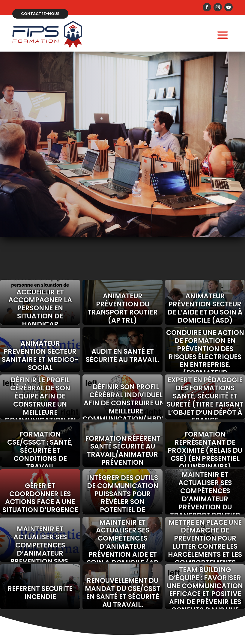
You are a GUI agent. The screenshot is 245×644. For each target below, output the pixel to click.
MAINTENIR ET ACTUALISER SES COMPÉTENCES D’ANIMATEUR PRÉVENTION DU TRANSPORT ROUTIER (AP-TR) (205, 497)
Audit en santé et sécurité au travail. (123, 355)
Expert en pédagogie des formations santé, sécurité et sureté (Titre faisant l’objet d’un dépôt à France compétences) (205, 402)
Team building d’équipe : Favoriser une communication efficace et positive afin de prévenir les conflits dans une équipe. (205, 592)
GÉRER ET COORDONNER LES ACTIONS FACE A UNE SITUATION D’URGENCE (40, 497)
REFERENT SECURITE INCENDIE (40, 592)
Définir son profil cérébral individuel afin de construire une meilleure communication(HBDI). (123, 402)
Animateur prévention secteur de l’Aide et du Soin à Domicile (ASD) (205, 307)
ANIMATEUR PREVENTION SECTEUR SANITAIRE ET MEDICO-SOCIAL (40, 355)
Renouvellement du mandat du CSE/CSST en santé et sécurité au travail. (123, 592)
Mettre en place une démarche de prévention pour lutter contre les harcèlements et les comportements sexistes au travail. (205, 544)
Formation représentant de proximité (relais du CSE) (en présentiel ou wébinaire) (205, 450)
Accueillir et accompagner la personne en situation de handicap (40, 307)
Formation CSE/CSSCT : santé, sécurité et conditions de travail (40, 450)
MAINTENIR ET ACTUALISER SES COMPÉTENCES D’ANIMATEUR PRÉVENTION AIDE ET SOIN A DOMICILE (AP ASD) (123, 544)
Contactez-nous (41, 13)
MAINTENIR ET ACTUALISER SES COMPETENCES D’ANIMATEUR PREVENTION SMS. (40, 544)
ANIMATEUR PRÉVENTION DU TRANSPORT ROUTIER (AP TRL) (123, 307)
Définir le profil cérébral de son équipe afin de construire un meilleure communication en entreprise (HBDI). (40, 402)
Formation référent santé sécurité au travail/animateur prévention (123, 450)
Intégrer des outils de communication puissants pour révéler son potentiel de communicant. (123, 497)
